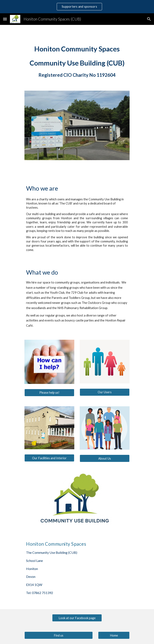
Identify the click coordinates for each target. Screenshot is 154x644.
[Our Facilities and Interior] (49, 458)
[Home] (114, 635)
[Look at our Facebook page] (77, 618)
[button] (5, 19)
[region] (77, 7)
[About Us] (105, 458)
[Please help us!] (49, 392)
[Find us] (58, 635)
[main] (77, 61)
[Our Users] (105, 392)
